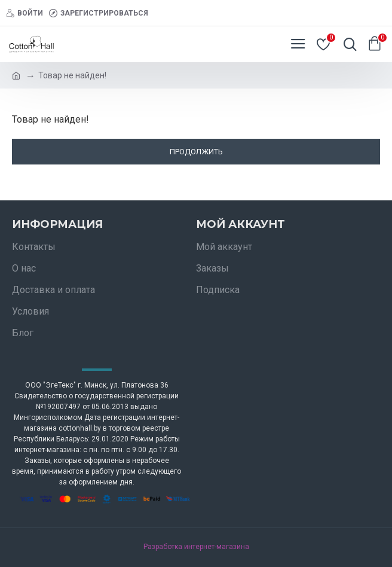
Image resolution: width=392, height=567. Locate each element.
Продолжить (196, 152)
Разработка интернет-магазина (196, 547)
